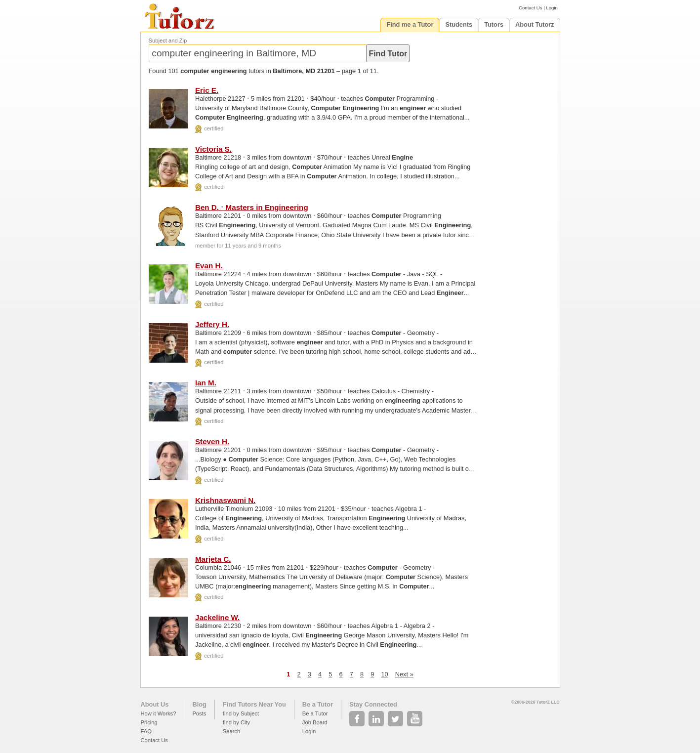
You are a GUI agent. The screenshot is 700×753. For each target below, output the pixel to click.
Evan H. (209, 266)
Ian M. (206, 383)
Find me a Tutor (410, 24)
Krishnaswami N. (225, 500)
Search (231, 731)
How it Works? (159, 713)
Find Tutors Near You (254, 704)
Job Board (315, 722)
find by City (236, 722)
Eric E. (207, 90)
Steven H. (212, 441)
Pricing (149, 722)
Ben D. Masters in (252, 207)
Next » (404, 674)
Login (552, 8)
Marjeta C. (213, 559)
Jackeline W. (217, 617)
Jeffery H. (212, 324)
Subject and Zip (168, 41)
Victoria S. (213, 149)
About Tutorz (535, 24)
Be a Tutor (318, 704)
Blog (199, 704)
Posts (199, 713)
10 (384, 674)
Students (459, 24)
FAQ (146, 731)
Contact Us (530, 8)
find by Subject (241, 713)
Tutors (494, 24)
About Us (155, 704)
